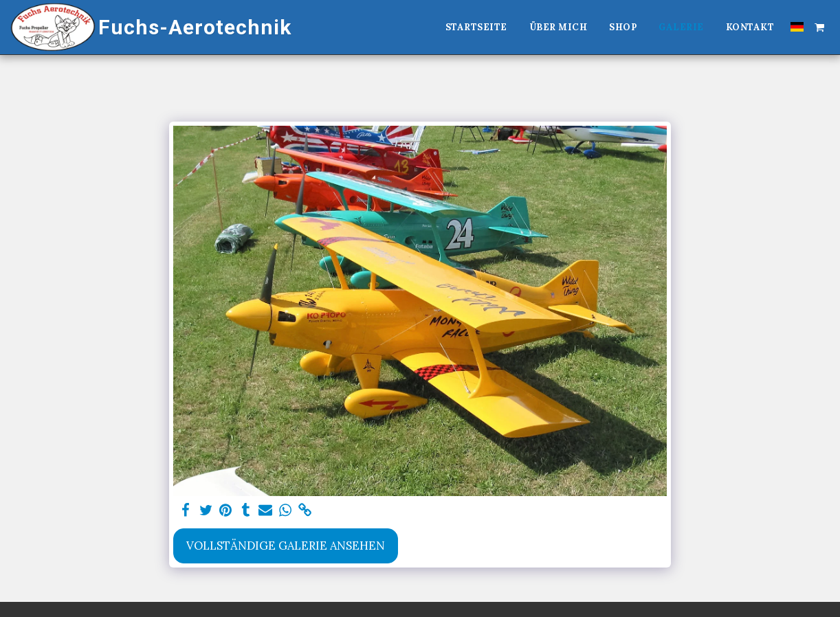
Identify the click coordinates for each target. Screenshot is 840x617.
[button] (819, 27)
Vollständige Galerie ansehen (286, 546)
